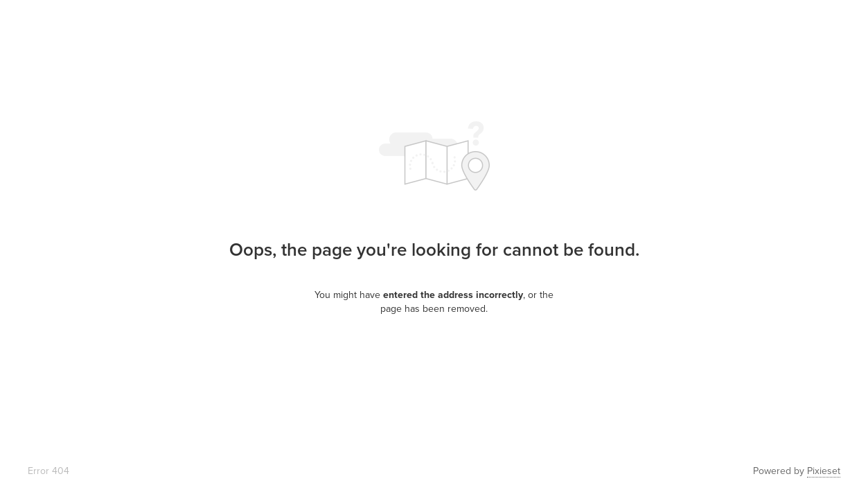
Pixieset (824, 471)
